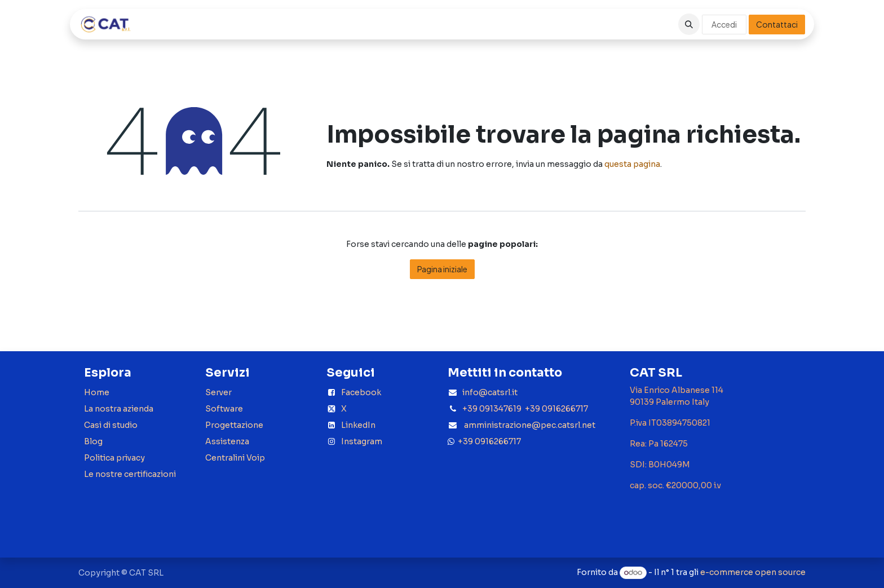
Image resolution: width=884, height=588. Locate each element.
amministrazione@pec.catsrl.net (530, 425)
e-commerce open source (753, 572)
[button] (689, 24)
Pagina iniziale (442, 269)
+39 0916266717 (488, 441)
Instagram (362, 441)
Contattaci (777, 24)
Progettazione (234, 425)
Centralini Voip (235, 458)
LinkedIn (358, 425)
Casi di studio (111, 425)
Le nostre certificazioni (130, 474)
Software (224, 409)
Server (218, 392)
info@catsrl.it (490, 392)
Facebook (361, 392)
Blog (93, 441)
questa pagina (632, 164)
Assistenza (227, 441)
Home (97, 392)
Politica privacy (114, 458)
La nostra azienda (119, 409)
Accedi (724, 24)
